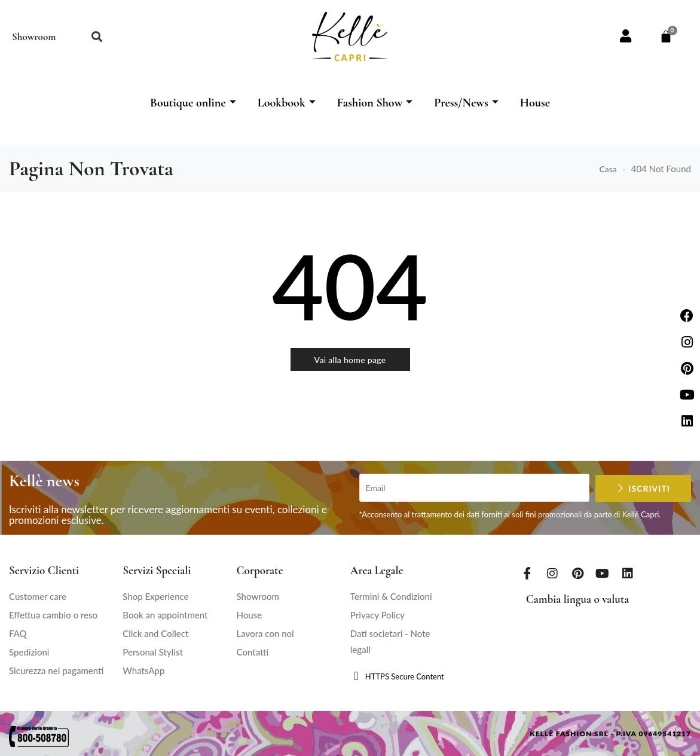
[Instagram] (552, 573)
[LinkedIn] (628, 573)
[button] (97, 37)
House (535, 103)
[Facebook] (527, 573)
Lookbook (287, 103)
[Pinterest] (577, 573)
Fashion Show (375, 103)
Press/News (466, 103)
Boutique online (193, 103)
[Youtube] (603, 573)
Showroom (34, 37)
